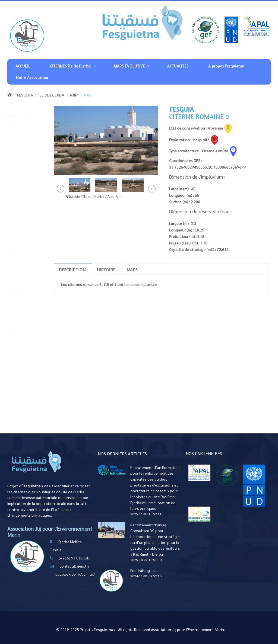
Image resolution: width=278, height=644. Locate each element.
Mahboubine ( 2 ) (27, 386)
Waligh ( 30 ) (24, 226)
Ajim (74, 95)
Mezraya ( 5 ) (24, 238)
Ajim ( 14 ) (22, 272)
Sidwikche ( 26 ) (26, 420)
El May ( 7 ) (22, 374)
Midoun (14, 340)
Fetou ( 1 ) (22, 180)
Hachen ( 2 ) (23, 192)
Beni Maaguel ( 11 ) (29, 363)
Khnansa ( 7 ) (24, 306)
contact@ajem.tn (74, 566)
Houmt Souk (18, 135)
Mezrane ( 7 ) (24, 318)
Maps (132, 270)
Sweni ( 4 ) (22, 215)
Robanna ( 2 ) (24, 409)
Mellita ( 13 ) (24, 203)
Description (72, 270)
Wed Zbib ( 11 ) (26, 329)
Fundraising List (144, 570)
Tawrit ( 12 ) (23, 146)
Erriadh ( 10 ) (24, 158)
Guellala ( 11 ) (25, 294)
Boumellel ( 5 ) (25, 169)
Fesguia (25, 95)
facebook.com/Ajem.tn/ (75, 574)
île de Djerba (51, 95)
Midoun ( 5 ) (23, 397)
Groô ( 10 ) (22, 283)
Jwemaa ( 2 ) (24, 249)
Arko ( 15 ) (22, 351)
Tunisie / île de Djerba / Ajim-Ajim (94, 196)
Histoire (106, 270)
